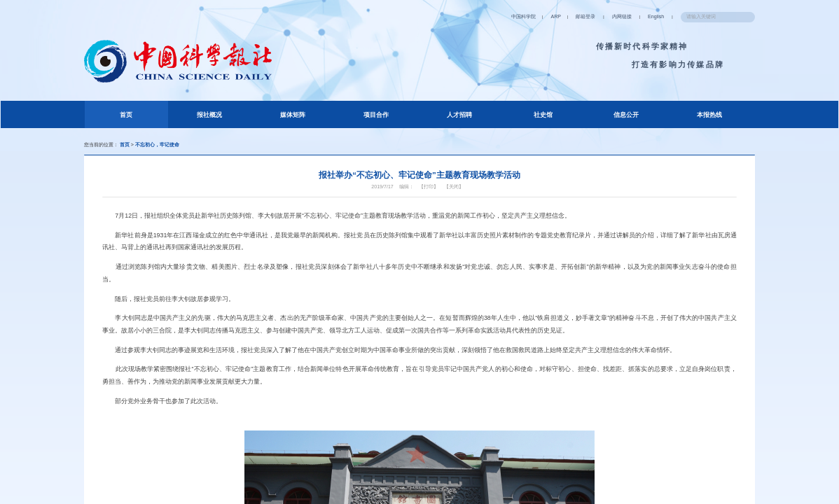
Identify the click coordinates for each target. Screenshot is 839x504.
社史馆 (543, 116)
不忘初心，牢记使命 (167, 147)
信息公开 (626, 116)
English (640, 16)
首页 (140, 114)
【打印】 (430, 196)
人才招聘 (459, 116)
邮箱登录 (561, 16)
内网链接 (602, 16)
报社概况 (209, 116)
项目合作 (376, 116)
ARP (527, 16)
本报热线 (709, 116)
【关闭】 (459, 196)
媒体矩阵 (293, 116)
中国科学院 (490, 16)
